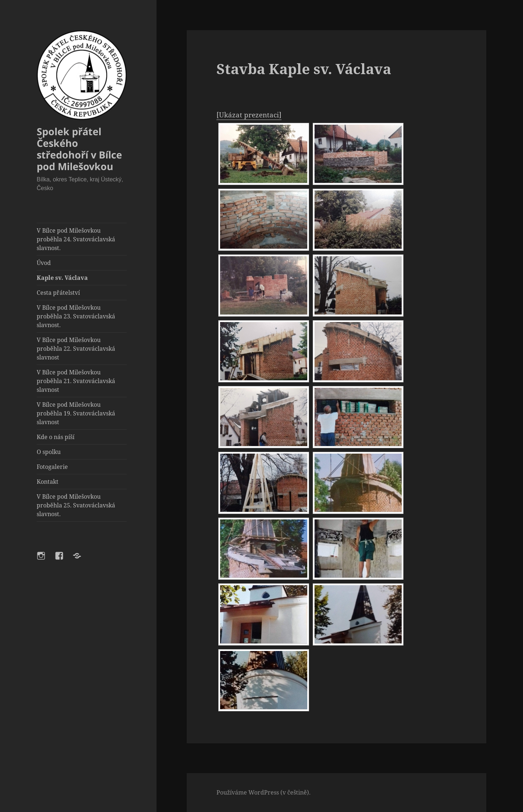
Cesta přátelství (58, 293)
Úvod (44, 263)
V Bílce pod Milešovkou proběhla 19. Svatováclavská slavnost (76, 413)
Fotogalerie (52, 467)
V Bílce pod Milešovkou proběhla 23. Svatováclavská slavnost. (76, 316)
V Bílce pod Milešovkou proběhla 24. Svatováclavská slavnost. (76, 239)
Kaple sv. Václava (62, 278)
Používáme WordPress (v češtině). (263, 792)
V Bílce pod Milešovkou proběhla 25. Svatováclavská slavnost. (76, 505)
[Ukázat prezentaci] (249, 115)
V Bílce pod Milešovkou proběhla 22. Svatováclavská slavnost (76, 349)
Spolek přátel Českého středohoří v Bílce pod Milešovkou (79, 149)
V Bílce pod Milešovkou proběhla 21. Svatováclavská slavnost (76, 381)
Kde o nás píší (56, 437)
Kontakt (48, 482)
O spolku (49, 452)
